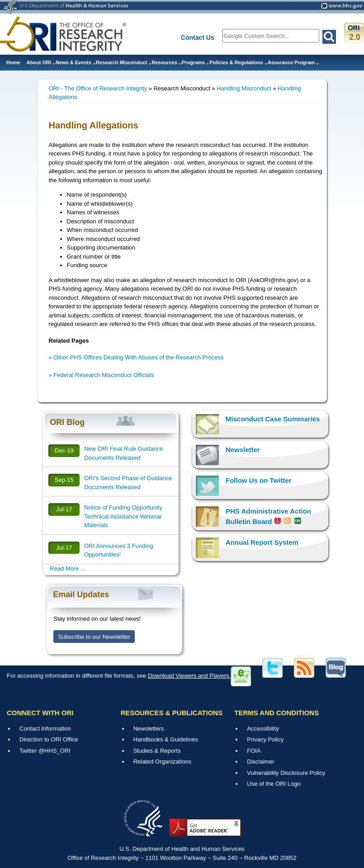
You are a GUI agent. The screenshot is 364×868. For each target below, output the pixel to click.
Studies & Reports (157, 751)
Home (13, 62)
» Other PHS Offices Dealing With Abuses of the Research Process (136, 357)
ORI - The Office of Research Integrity (98, 88)
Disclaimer (261, 762)
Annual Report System (262, 542)
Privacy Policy (265, 739)
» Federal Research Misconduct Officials (102, 375)
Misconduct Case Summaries (273, 419)
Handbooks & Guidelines (166, 739)
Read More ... (68, 568)
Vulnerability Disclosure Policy (286, 773)
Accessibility (263, 729)
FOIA (254, 751)
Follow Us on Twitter (259, 480)
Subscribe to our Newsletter (94, 637)
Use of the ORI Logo (274, 784)
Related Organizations (163, 762)
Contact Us (198, 38)
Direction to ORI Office (49, 739)
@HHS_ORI (54, 751)
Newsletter (243, 450)
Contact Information (45, 729)
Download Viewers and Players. (189, 676)
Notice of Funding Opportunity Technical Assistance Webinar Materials (123, 516)
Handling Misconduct (244, 88)
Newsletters (149, 729)
